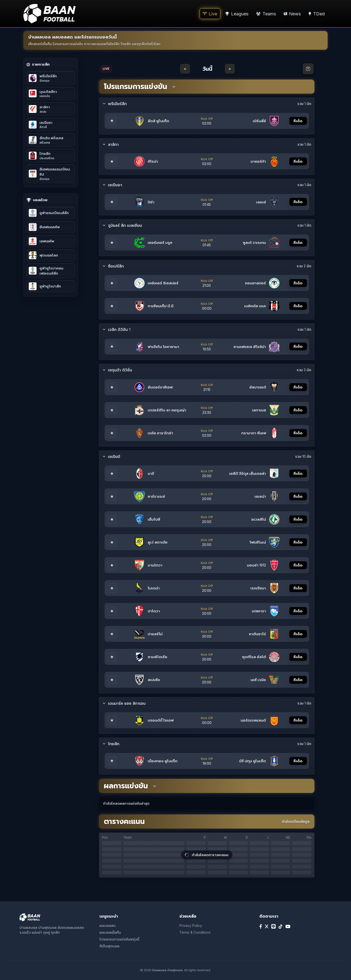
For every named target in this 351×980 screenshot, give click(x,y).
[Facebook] (261, 927)
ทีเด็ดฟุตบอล (109, 946)
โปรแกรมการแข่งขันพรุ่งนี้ (119, 939)
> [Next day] (230, 69)
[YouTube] (288, 927)
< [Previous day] (185, 69)
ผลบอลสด (107, 926)
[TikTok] (281, 927)
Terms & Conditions (195, 932)
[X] (267, 927)
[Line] (273, 927)
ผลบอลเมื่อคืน (110, 932)
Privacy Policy (191, 926)
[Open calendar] (308, 69)
